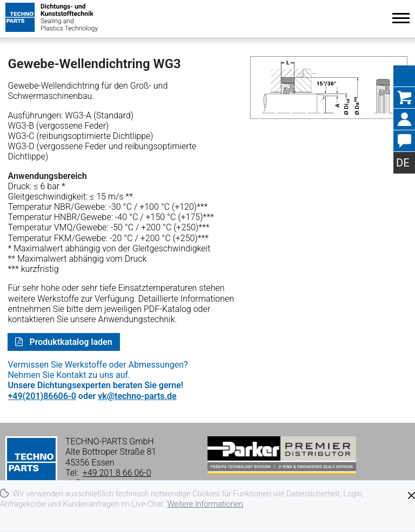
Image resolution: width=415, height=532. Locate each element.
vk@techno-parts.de (137, 396)
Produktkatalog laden (69, 342)
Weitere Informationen (205, 504)
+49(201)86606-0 (42, 396)
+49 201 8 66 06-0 (117, 473)
